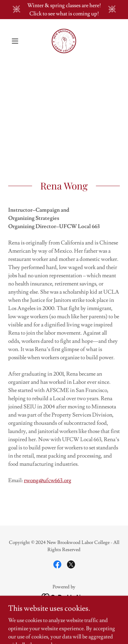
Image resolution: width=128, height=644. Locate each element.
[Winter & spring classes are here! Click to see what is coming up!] (64, 10)
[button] (17, 41)
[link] (64, 41)
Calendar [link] (64, 616)
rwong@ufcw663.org (48, 480)
